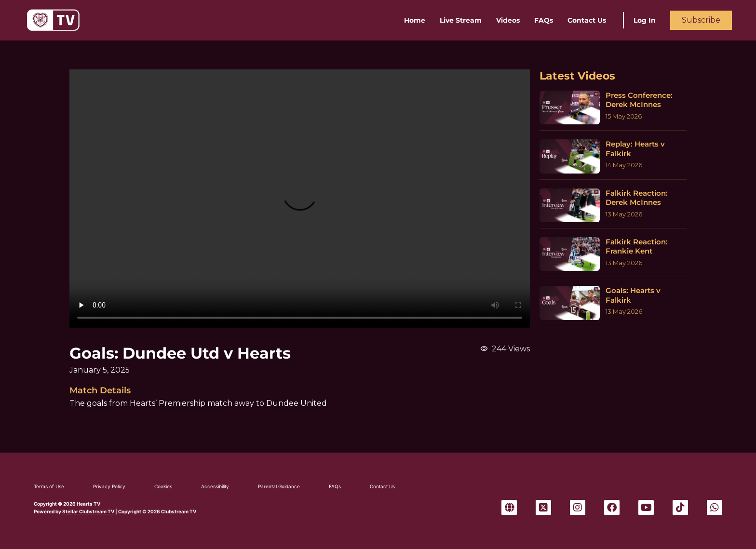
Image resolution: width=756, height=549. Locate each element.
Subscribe (701, 20)
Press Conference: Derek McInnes (639, 100)
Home (415, 20)
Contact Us (587, 20)
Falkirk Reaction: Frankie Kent (637, 247)
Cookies (163, 486)
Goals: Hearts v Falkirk (633, 295)
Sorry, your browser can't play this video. (300, 199)
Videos (508, 20)
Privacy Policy (109, 486)
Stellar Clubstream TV (88, 511)
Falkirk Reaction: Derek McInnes (637, 198)
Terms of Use (49, 486)
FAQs (544, 20)
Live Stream (461, 20)
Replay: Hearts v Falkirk (635, 149)
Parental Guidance (279, 486)
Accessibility (215, 486)
